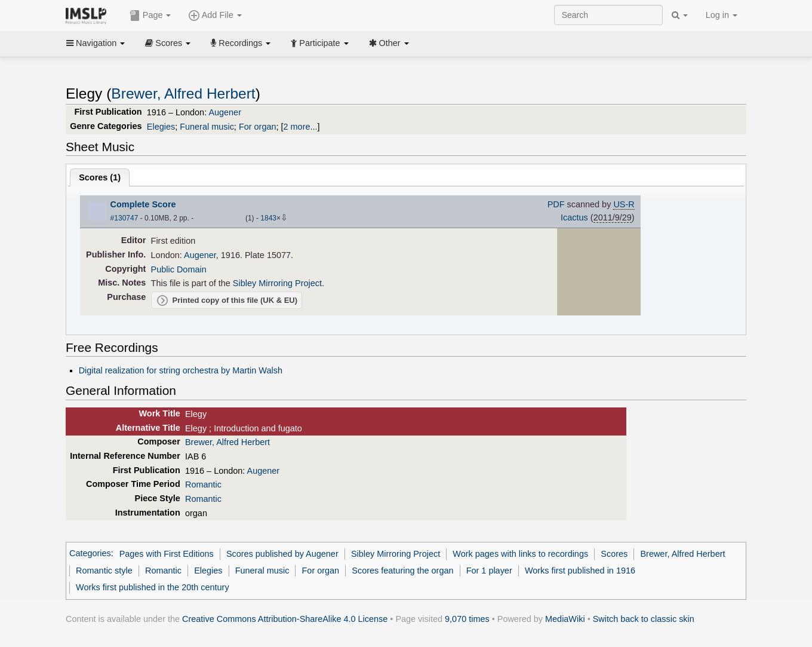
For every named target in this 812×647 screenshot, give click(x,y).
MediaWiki (565, 619)
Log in (722, 15)
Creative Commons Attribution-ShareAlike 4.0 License (285, 619)
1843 (268, 218)
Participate (319, 43)
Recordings (241, 43)
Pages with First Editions (167, 554)
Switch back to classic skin (644, 619)
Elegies (161, 127)
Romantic (203, 485)
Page (150, 16)
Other (389, 43)
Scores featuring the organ (402, 571)
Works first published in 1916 (580, 571)
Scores (168, 43)
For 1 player (489, 571)
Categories (90, 554)
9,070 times (467, 619)
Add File (215, 16)
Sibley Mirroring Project (277, 283)
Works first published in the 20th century (153, 587)
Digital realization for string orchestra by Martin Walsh (181, 370)
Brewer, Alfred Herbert (183, 93)
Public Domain (179, 269)
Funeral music (207, 127)
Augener (225, 112)
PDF (556, 204)
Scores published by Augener (282, 554)
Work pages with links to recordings (520, 554)
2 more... (301, 127)
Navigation (96, 43)
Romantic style (104, 571)
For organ (258, 127)
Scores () (100, 177)
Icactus (574, 217)
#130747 (124, 218)
